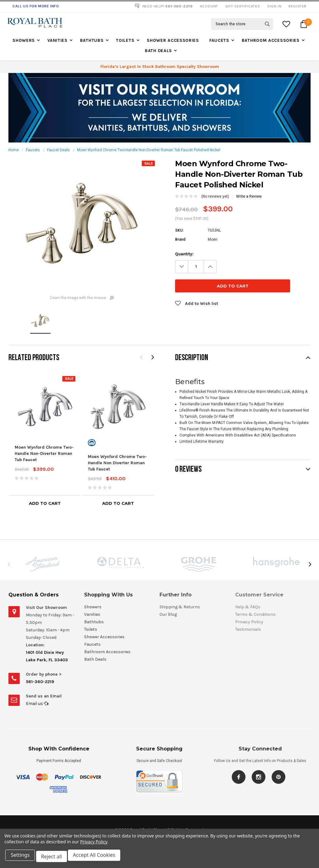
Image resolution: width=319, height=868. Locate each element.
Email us (37, 704)
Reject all (54, 858)
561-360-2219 (40, 682)
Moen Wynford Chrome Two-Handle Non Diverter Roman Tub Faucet (117, 463)
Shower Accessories (173, 40)
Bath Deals (158, 51)
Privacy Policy (94, 844)
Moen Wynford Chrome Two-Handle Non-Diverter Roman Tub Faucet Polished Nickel (149, 150)
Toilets (125, 40)
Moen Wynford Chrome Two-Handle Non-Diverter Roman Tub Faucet (44, 453)
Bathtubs (92, 40)
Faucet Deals (58, 150)
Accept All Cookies (98, 858)
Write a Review (249, 196)
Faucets (219, 40)
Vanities (57, 40)
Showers (24, 40)
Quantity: (184, 254)
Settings (22, 858)
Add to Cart (45, 503)
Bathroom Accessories (271, 40)
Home (14, 150)
